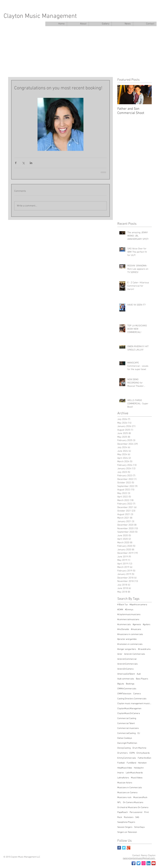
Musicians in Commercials (130, 788)
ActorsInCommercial (127, 659)
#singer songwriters (127, 649)
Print (146, 812)
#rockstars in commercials (130, 644)
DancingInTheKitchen (127, 743)
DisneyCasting (124, 748)
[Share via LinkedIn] (31, 163)
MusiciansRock (140, 797)
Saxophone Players (126, 822)
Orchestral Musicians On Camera (133, 808)
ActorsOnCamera (125, 669)
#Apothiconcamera (138, 605)
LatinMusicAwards (134, 773)
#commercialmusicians (128, 620)
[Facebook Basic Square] (119, 848)
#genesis (137, 625)
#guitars (147, 625)
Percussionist (136, 812)
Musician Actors (125, 783)
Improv (121, 773)
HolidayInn (139, 768)
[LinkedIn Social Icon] (149, 863)
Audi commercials (126, 679)
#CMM (120, 610)
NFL (119, 803)
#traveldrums (144, 649)
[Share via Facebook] (16, 163)
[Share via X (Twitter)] (23, 163)
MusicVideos (137, 778)
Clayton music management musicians (135, 704)
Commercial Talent (126, 723)
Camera (137, 694)
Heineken (142, 763)
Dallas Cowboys (125, 738)
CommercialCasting (126, 733)
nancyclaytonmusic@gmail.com (139, 858)
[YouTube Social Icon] (154, 863)
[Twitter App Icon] (139, 863)
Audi (139, 674)
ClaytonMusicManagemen (129, 709)
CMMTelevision (124, 694)
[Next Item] (147, 95)
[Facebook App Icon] (134, 863)
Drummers (122, 753)
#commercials (124, 625)
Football (121, 763)
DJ (139, 733)
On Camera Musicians (133, 803)
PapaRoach (123, 812)
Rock (120, 817)
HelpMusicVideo (125, 768)
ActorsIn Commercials (135, 654)
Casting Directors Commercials (132, 699)
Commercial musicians (128, 728)
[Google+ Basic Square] (129, 848)
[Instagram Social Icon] (144, 863)
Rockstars (129, 817)
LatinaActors (123, 778)
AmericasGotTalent (126, 674)
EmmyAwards (143, 753)
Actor (120, 654)
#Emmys (129, 610)
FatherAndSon (145, 758)
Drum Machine (139, 748)
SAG (137, 817)
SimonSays (139, 827)
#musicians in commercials (130, 634)
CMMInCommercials (127, 689)
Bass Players (142, 679)
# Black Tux (122, 605)
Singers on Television (127, 832)
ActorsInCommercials (127, 664)
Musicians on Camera (127, 793)
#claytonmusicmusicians (129, 615)
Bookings (130, 684)
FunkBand (131, 763)
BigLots (121, 684)
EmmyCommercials (127, 758)
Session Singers (125, 827)
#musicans (136, 629)
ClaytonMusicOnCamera (129, 713)
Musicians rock (124, 797)
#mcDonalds (123, 629)
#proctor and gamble (127, 639)
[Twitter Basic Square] (124, 848)
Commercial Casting (127, 718)
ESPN (132, 753)
